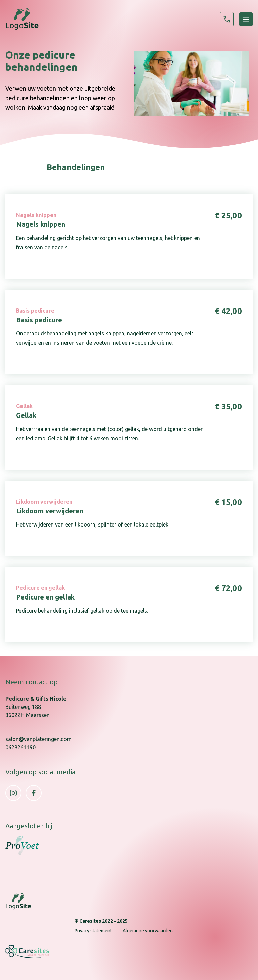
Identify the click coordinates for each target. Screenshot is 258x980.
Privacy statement (93, 931)
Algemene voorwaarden (148, 931)
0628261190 (227, 19)
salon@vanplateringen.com (38, 739)
